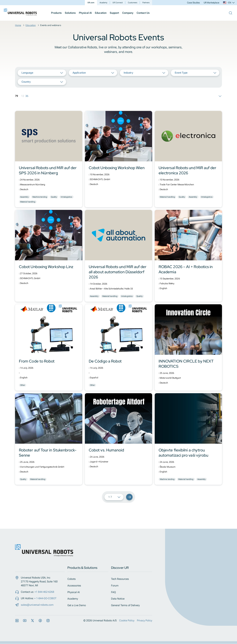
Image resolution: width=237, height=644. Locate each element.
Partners (146, 3)
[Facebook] (40, 621)
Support (114, 13)
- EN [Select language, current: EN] (229, 3)
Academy (103, 3)
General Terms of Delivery (127, 605)
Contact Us (143, 13)
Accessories (76, 586)
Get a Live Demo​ (79, 605)
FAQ (115, 592)
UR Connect (118, 3)
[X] (32, 621)
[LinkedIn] (17, 621)
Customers (133, 3)
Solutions (70, 13)
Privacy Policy (145, 621)
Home (18, 25)
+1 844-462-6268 (44, 592)
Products (56, 13)
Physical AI (85, 13)
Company (128, 13)
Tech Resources (122, 579)
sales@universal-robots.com (37, 605)
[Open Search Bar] (231, 13)
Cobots (73, 579)
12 (23, 96)
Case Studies (193, 3)
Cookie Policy (127, 621)
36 (27, 96)
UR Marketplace (211, 3)
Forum (117, 586)
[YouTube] (25, 621)
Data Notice (120, 599)
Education (101, 13)
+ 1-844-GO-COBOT (45, 598)
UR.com (91, 3)
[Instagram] (48, 621)
